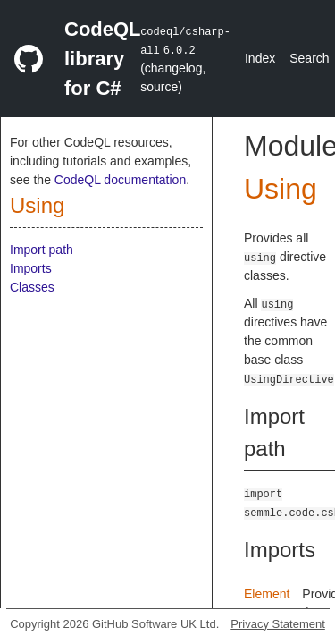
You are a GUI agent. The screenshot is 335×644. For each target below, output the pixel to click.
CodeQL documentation (120, 180)
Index (260, 58)
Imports (31, 268)
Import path (42, 250)
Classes (32, 287)
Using (37, 205)
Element (267, 594)
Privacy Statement (278, 624)
